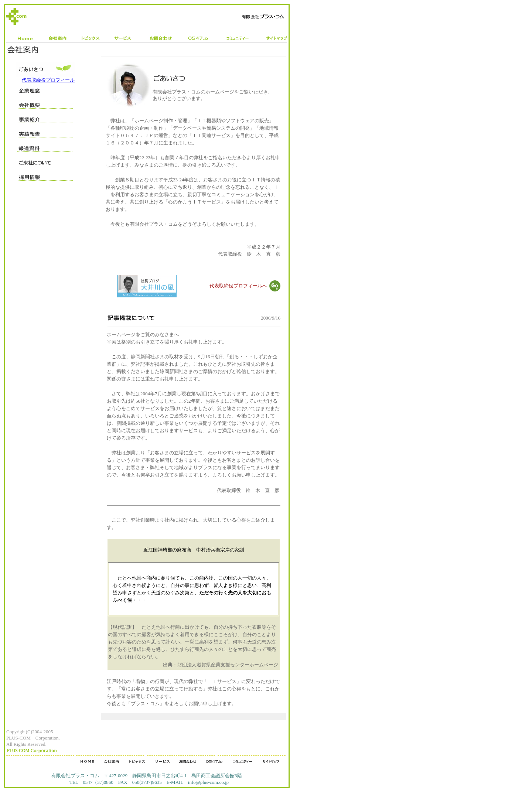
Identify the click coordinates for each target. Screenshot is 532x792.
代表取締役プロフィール (48, 80)
